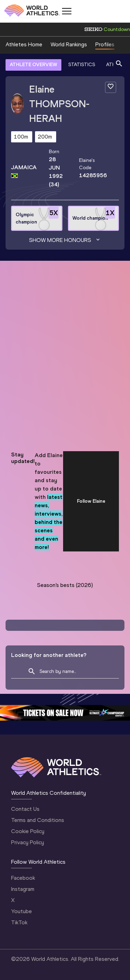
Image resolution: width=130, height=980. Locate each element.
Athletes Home (24, 44)
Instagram (23, 889)
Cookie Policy (28, 831)
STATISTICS (82, 65)
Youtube (21, 911)
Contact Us (25, 809)
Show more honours (65, 240)
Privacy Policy (28, 842)
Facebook (23, 878)
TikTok (19, 922)
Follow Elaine (91, 501)
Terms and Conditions (38, 820)
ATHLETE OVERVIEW (33, 65)
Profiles (105, 44)
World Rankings (69, 44)
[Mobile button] (67, 11)
